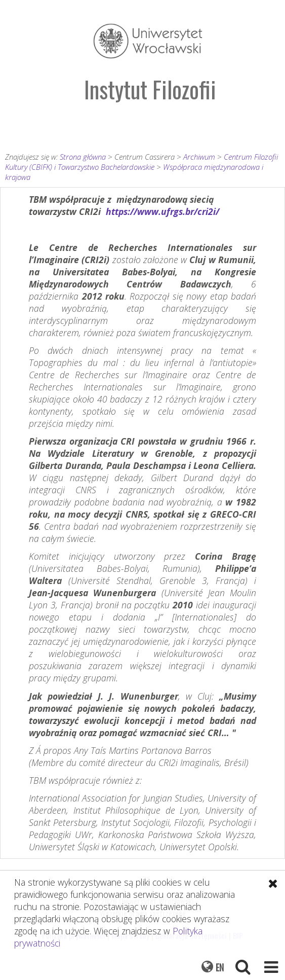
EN (220, 967)
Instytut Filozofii (150, 89)
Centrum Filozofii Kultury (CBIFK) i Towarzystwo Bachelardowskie (141, 162)
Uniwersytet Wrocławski (148, 41)
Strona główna (83, 157)
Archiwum (199, 157)
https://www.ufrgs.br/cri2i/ (162, 211)
